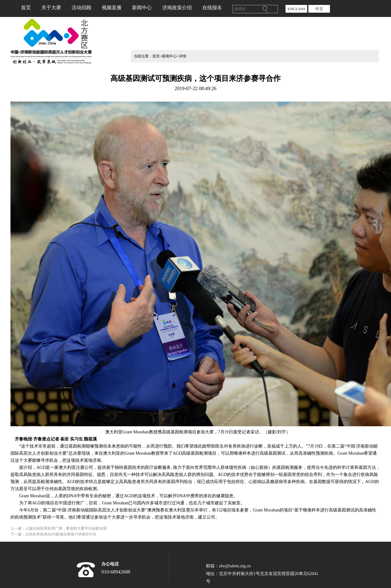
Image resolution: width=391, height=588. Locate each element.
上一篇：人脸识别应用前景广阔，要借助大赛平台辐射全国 (59, 528)
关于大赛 (51, 8)
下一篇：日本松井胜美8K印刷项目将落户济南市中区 (54, 534)
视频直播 (112, 8)
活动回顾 (81, 8)
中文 (319, 9)
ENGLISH (296, 9)
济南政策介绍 (177, 8)
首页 (26, 8)
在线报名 (212, 8)
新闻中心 (142, 8)
